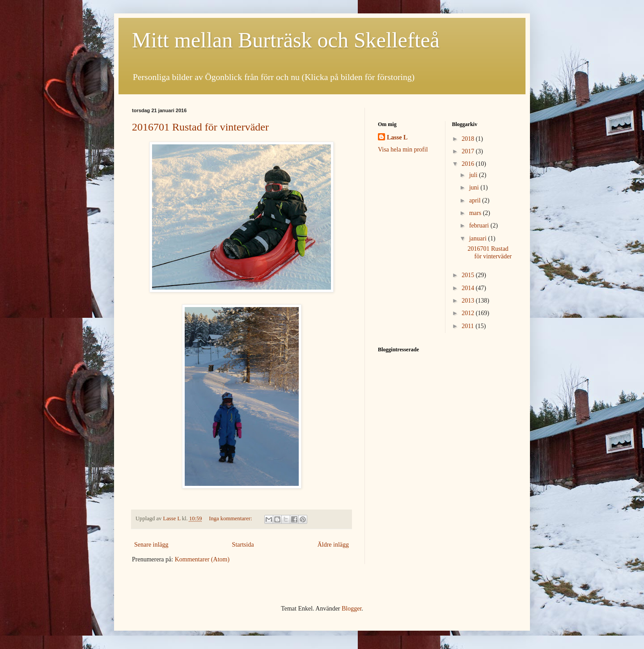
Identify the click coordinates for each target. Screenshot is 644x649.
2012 (469, 313)
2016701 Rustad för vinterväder (200, 127)
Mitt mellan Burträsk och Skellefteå (286, 40)
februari (480, 225)
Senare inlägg (151, 545)
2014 (469, 288)
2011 (468, 326)
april (476, 200)
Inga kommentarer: (231, 518)
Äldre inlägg (333, 545)
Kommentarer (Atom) (202, 559)
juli (474, 175)
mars (476, 213)
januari (479, 238)
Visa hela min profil (403, 150)
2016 (469, 164)
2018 (469, 139)
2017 (469, 151)
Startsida (243, 545)
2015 (469, 275)
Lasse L (397, 137)
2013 (469, 301)
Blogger (352, 609)
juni (475, 188)
